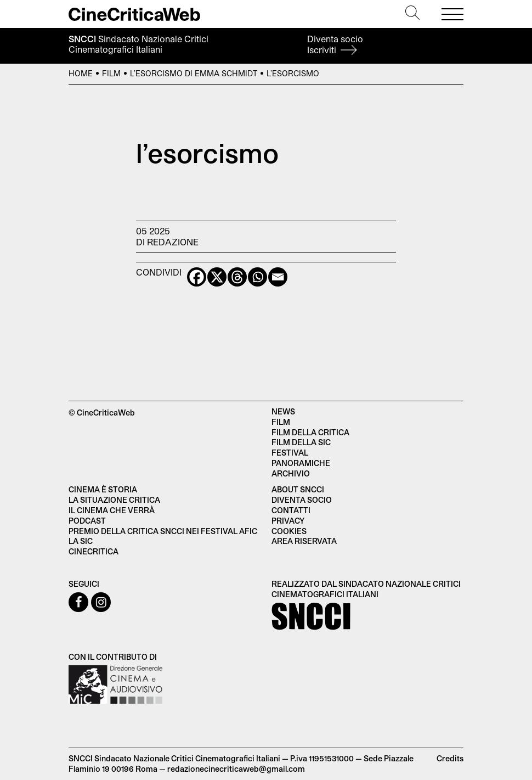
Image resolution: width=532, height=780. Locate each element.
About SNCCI (298, 489)
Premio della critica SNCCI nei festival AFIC (163, 531)
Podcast (87, 521)
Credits (450, 758)
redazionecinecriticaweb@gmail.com (236, 769)
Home (81, 73)
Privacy (288, 521)
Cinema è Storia (103, 489)
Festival (290, 453)
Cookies (289, 531)
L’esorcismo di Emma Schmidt (194, 73)
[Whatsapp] (257, 277)
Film (111, 73)
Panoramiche (301, 463)
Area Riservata (304, 541)
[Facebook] (197, 277)
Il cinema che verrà (112, 510)
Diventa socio (335, 44)
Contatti (291, 510)
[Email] (278, 277)
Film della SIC (301, 442)
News (283, 411)
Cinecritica (94, 551)
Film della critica (310, 432)
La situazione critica (114, 500)
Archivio (291, 473)
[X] (217, 277)
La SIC (81, 541)
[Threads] (237, 277)
